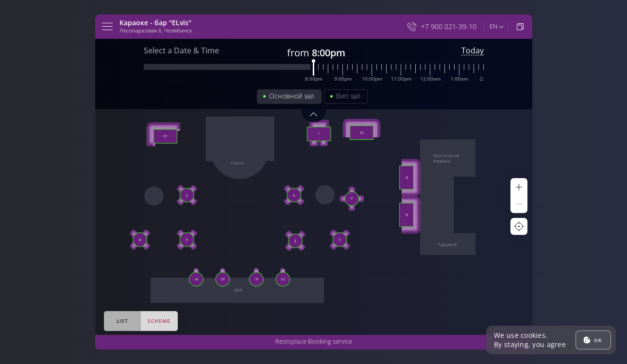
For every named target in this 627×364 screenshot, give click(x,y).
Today (473, 51)
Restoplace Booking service (314, 341)
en (493, 26)
